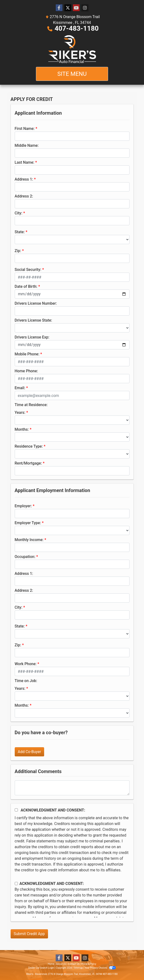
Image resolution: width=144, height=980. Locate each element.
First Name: (25, 129)
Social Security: (28, 270)
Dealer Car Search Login (41, 968)
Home (51, 964)
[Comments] (72, 788)
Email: (20, 388)
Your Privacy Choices (100, 968)
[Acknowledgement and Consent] (16, 810)
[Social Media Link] (85, 8)
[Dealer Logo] (72, 49)
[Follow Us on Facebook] (59, 8)
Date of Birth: (26, 286)
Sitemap (78, 968)
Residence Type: (29, 446)
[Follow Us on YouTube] (76, 8)
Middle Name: (27, 145)
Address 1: (24, 179)
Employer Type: (28, 523)
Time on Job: (26, 681)
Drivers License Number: (36, 303)
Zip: (18, 251)
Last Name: (25, 162)
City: (19, 213)
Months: (22, 429)
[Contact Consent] (16, 884)
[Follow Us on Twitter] (68, 8)
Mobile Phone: (27, 354)
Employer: (23, 506)
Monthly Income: (29, 540)
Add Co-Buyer (30, 752)
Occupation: (25, 557)
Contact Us (74, 964)
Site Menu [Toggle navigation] (72, 74)
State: (20, 232)
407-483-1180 (77, 28)
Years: (20, 412)
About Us (61, 964)
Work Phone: (26, 664)
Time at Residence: (31, 405)
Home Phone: (26, 371)
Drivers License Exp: (32, 337)
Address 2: (24, 196)
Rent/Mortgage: (28, 463)
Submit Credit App (29, 934)
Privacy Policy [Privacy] (89, 964)
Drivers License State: (34, 320)
